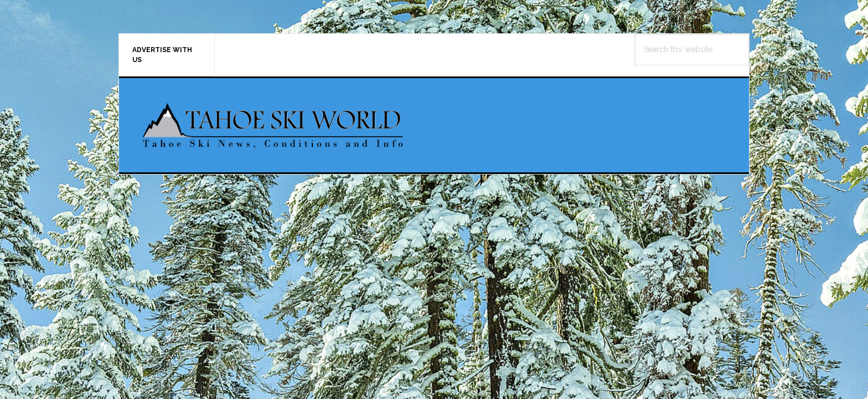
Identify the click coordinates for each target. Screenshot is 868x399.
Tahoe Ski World (274, 125)
